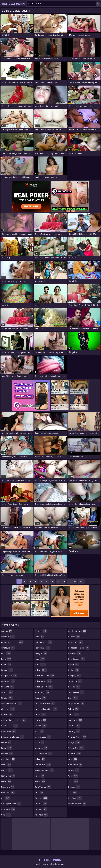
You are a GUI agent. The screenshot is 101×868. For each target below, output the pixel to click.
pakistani (41, 815)
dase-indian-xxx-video (14, 720)
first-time (8, 792)
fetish (6, 781)
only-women (43, 787)
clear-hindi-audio (11, 703)
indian (41, 670)
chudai (7, 698)
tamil (73, 715)
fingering (8, 787)
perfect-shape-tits (79, 648)
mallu (40, 742)
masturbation (43, 754)
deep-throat (10, 726)
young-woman (77, 804)
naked (40, 759)
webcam (74, 754)
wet (73, 759)
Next (81, 581)
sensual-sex (76, 692)
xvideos (74, 787)
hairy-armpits (43, 642)
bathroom (8, 681)
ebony (6, 742)
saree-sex (75, 681)
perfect (74, 637)
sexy (73, 698)
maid (39, 731)
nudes (40, 781)
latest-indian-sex (45, 703)
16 (75, 581)
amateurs (8, 648)
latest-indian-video (46, 709)
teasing (74, 731)
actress (7, 631)
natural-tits (43, 765)
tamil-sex (75, 720)
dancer (7, 715)
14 (64, 581)
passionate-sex (77, 631)
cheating (8, 687)
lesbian (41, 720)
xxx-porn (75, 798)
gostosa (41, 631)
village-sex (76, 748)
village (74, 742)
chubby (7, 692)
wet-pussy (75, 765)
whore (74, 770)
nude (40, 776)
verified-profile (77, 737)
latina (40, 715)
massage (41, 748)
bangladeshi (9, 676)
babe (6, 659)
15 (69, 581)
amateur (8, 637)
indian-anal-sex (45, 676)
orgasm (41, 798)
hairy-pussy (42, 648)
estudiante (8, 759)
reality (74, 664)
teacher (74, 726)
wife (73, 776)
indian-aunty (43, 681)
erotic (6, 748)
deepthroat (9, 731)
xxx (73, 792)
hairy (40, 637)
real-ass (74, 653)
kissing (40, 698)
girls (6, 815)
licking (41, 726)
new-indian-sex (44, 770)
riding (73, 670)
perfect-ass (76, 642)
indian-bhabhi (44, 687)
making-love (43, 737)
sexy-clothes (76, 703)
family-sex (8, 776)
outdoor (41, 809)
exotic (6, 765)
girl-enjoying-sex (11, 804)
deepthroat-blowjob (12, 737)
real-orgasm (76, 659)
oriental (41, 804)
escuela (7, 754)
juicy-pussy (42, 692)
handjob (41, 653)
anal (6, 653)
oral (39, 792)
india (40, 664)
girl (6, 798)
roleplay (74, 676)
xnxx (73, 781)
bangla (7, 670)
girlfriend (8, 809)
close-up (8, 709)
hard (40, 659)
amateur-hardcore (12, 642)
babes (6, 664)
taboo (73, 709)
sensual (74, 687)
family (7, 770)
